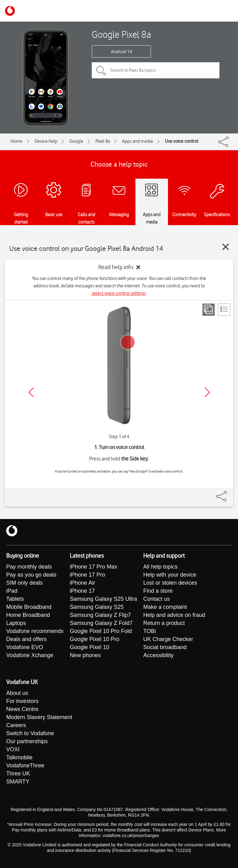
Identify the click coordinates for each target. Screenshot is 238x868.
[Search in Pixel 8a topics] (156, 70)
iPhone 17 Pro (87, 575)
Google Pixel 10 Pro (95, 639)
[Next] (207, 392)
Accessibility (158, 655)
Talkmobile (19, 757)
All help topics (160, 567)
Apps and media (137, 141)
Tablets (15, 599)
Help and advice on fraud (174, 615)
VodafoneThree (25, 765)
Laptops (16, 623)
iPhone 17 (82, 591)
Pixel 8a (103, 141)
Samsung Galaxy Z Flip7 (100, 615)
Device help (46, 141)
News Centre (22, 709)
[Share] (229, 493)
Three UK (18, 774)
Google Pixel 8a (121, 34)
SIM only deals (24, 583)
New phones (85, 655)
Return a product (164, 623)
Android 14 (121, 52)
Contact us (156, 599)
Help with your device (170, 575)
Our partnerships (27, 741)
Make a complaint (165, 607)
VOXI (13, 749)
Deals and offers (26, 639)
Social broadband (165, 647)
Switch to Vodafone (30, 733)
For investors (22, 701)
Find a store (158, 591)
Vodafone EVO (25, 647)
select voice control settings (119, 293)
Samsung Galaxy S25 (97, 607)
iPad (12, 591)
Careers (16, 725)
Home (17, 141)
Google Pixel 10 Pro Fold (101, 631)
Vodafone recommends (35, 631)
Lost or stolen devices (170, 583)
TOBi (150, 631)
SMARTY (18, 782)
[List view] (224, 310)
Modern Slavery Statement (39, 717)
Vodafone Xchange (30, 655)
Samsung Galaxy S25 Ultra (103, 599)
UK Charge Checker (168, 639)
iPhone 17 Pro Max (93, 567)
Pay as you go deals (31, 575)
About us (17, 693)
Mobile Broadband (29, 607)
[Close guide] (226, 247)
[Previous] (31, 392)
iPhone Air (82, 583)
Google (76, 141)
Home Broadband (28, 615)
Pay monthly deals (29, 567)
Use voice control (182, 141)
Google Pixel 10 (89, 647)
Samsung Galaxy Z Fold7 (101, 623)
